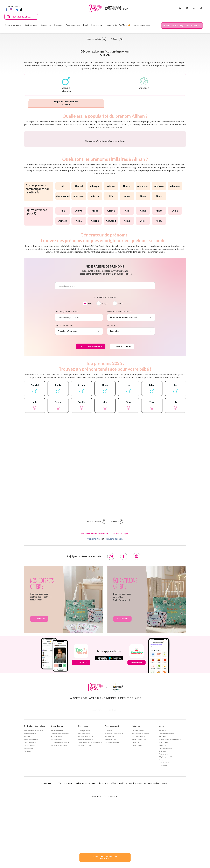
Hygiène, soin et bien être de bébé (170, 816)
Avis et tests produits (31, 816)
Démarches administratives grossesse (90, 819)
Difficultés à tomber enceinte (60, 819)
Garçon (105, 380)
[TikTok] (21, 9)
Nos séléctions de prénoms (141, 810)
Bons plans (27, 813)
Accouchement (112, 802)
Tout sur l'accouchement (112, 819)
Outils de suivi (29, 825)
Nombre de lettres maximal (119, 388)
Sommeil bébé (163, 819)
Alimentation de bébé (166, 825)
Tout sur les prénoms (138, 813)
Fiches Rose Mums (30, 819)
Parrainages (28, 828)
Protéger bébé (164, 831)
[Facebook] (7, 9)
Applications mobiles (161, 860)
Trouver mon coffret (30, 810)
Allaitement (163, 822)
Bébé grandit (163, 836)
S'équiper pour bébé (165, 833)
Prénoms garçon (137, 822)
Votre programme (13, 25)
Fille (90, 380)
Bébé (161, 802)
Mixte (120, 380)
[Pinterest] (136, 633)
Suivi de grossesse (84, 807)
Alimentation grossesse (85, 816)
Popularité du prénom (66, 103)
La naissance (109, 807)
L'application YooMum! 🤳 (119, 25)
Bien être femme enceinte (86, 813)
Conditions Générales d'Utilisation (67, 860)
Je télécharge (81, 739)
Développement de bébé (167, 810)
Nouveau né (163, 807)
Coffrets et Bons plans (34, 802)
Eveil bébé (162, 828)
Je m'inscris (39, 695)
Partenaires (147, 860)
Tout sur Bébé (163, 842)
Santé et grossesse (84, 810)
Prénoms (136, 802)
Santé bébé (162, 813)
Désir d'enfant (58, 802)
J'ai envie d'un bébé (57, 807)
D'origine (111, 402)
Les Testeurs (97, 25)
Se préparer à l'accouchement (114, 810)
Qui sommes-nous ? (143, 25)
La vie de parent (164, 839)
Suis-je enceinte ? (56, 813)
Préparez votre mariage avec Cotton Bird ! (182, 25)
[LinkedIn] (16, 9)
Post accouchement (111, 816)
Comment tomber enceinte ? (60, 810)
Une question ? (47, 860)
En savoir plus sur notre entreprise (105, 786)
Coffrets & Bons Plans (22, 17)
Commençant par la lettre (66, 388)
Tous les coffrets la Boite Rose (33, 807)
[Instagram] (11, 9)
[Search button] (180, 8)
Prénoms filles (94, 615)
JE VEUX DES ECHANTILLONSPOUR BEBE (105, 857)
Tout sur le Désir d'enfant (59, 822)
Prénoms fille (136, 819)
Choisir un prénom (138, 807)
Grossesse (83, 802)
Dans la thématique (64, 402)
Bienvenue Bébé (110, 813)
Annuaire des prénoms (139, 816)
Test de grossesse (57, 816)
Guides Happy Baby (30, 822)
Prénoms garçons (114, 615)
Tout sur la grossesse (85, 822)
